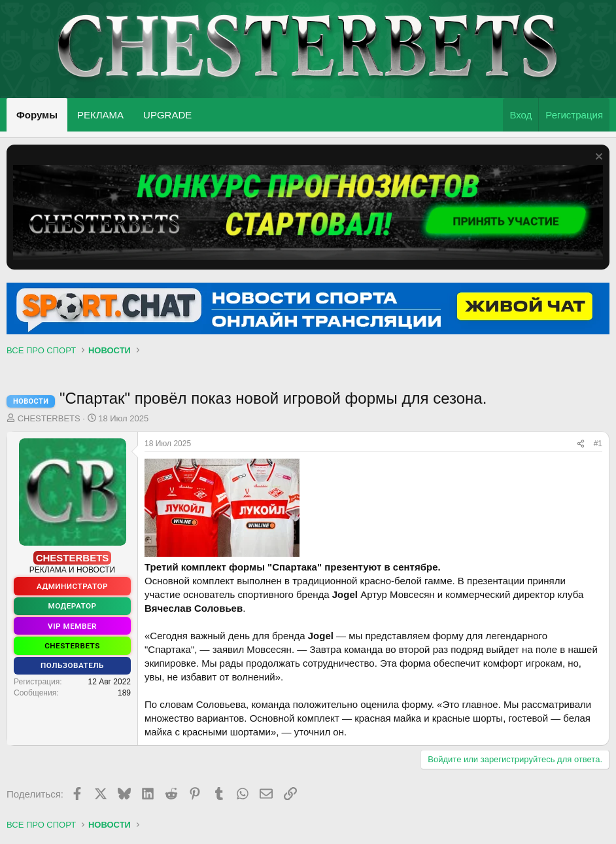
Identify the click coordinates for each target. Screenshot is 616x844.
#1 (598, 444)
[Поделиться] (581, 444)
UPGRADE (167, 115)
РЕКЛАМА (100, 115)
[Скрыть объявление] (597, 158)
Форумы (37, 115)
